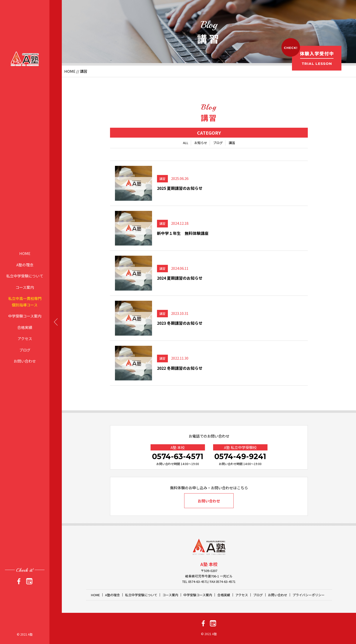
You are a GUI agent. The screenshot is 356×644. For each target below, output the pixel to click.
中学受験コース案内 (25, 316)
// (78, 71)
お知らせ (201, 143)
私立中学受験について (25, 276)
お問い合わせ (25, 361)
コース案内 (25, 287)
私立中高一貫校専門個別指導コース (25, 302)
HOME (25, 253)
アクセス (25, 338)
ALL (186, 143)
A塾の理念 (25, 264)
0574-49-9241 (240, 457)
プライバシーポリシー (309, 595)
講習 (232, 143)
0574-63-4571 (178, 457)
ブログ (25, 350)
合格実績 (25, 327)
